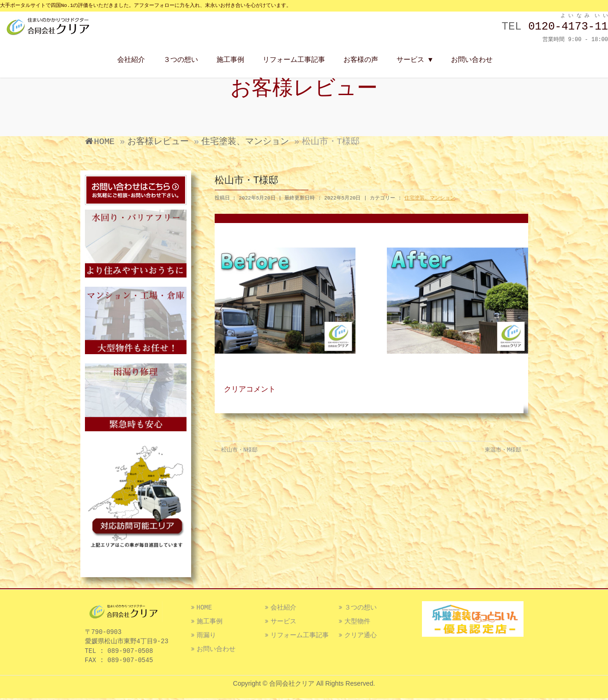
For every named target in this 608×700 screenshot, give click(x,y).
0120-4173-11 (568, 27)
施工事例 (210, 623)
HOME (205, 609)
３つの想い (361, 609)
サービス (283, 623)
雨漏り (206, 637)
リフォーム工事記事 (300, 637)
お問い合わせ (216, 651)
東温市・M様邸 (506, 450)
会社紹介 (283, 609)
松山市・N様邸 (236, 450)
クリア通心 (361, 637)
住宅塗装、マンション (430, 198)
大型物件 (357, 623)
